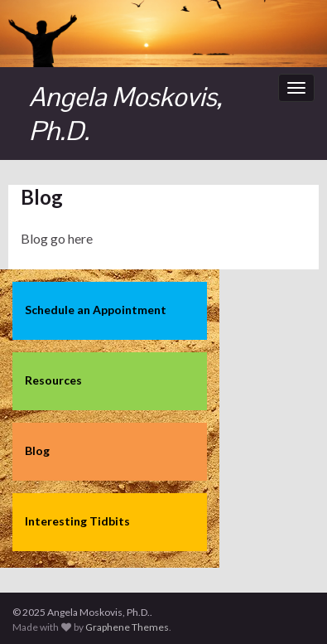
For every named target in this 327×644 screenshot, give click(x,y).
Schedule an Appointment (96, 310)
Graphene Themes (127, 627)
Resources (53, 380)
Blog (37, 450)
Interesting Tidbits (77, 521)
